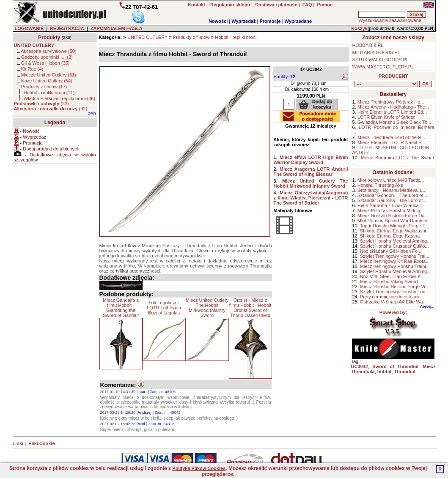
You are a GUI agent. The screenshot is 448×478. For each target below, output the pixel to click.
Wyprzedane (298, 21)
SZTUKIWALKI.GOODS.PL (381, 60)
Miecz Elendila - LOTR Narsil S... (392, 142)
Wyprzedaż (243, 21)
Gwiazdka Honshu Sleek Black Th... (394, 122)
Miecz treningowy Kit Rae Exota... (395, 261)
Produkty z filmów (191, 37)
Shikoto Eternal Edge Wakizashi (393, 231)
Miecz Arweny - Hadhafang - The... (393, 107)
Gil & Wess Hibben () (45, 63)
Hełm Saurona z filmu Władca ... (391, 205)
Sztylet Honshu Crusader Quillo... (394, 246)
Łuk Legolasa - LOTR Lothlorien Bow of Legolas (164, 308)
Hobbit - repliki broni (236, 37)
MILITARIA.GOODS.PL (377, 52)
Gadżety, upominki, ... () (47, 57)
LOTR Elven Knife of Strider (386, 117)
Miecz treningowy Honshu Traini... (395, 266)
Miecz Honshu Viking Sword (389, 281)
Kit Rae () (32, 69)
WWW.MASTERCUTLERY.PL (383, 67)
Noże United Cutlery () (47, 81)
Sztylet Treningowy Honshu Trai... (395, 256)
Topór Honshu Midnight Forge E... (395, 226)
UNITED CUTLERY (147, 37)
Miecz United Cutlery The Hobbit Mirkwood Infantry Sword (207, 308)
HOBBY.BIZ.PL (368, 45)
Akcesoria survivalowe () (48, 51)
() (41, 104)
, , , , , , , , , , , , (386, 84)
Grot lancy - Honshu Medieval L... (392, 190)
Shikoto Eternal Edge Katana (390, 236)
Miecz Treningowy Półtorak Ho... (391, 102)
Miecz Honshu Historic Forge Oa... (393, 216)
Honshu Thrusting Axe (380, 185)
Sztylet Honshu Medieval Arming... (396, 241)
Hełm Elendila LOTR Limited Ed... (392, 112)
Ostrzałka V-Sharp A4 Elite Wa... (393, 302)
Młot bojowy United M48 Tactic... (391, 180)
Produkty (49, 38)
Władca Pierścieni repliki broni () (59, 98)
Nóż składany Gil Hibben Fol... (391, 251)
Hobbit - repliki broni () (49, 93)
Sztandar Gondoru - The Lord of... (392, 195)
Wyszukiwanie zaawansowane (390, 20)
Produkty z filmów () (44, 87)
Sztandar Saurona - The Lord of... (392, 200)
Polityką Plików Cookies (199, 468)
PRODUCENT (393, 76)
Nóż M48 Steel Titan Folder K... (392, 276)
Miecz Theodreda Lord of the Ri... (392, 137)
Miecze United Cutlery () (49, 75)
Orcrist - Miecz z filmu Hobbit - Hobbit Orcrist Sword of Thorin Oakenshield (250, 308)
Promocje (270, 21)
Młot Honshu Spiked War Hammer (393, 221)
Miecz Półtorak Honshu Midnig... (391, 210)
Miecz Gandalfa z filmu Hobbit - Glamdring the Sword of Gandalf (121, 308)
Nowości (218, 21)
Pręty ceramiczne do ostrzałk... (392, 297)
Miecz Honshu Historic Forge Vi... (394, 287)
